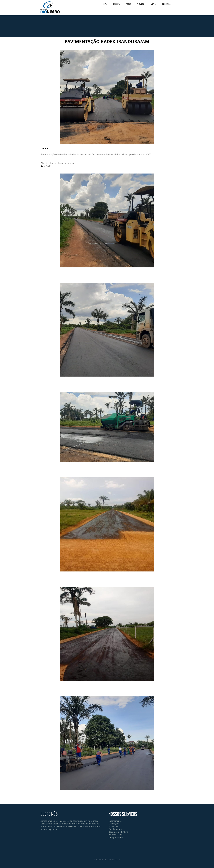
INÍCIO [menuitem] (105, 4)
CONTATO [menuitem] (153, 4)
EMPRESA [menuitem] (117, 4)
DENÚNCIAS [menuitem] (166, 4)
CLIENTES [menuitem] (140, 4)
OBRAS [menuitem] (129, 4)
